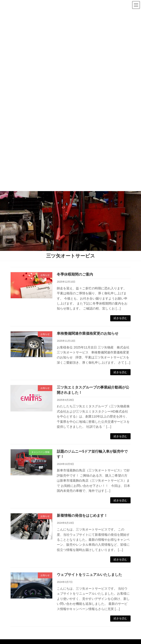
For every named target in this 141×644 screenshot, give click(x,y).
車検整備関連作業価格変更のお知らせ (88, 333)
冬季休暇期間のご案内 (75, 274)
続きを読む (120, 318)
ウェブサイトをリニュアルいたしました (89, 575)
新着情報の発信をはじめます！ (82, 515)
